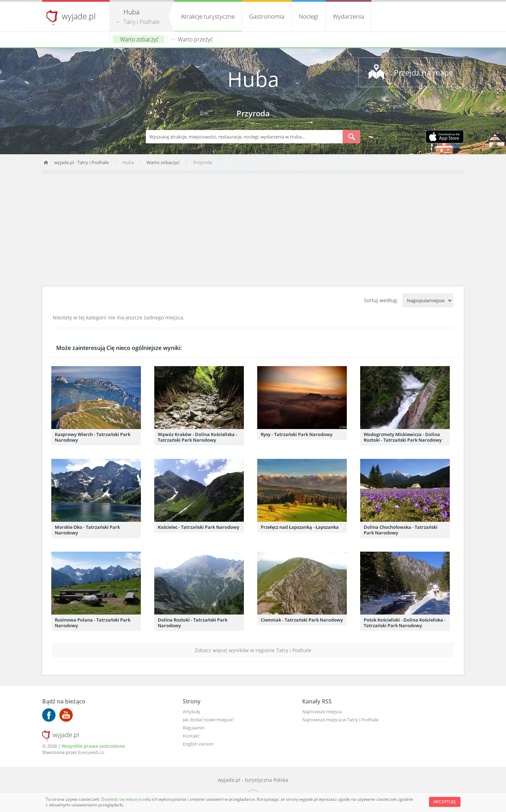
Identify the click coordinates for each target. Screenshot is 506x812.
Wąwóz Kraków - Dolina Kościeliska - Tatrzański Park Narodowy (197, 437)
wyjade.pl (79, 16)
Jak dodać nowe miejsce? (208, 720)
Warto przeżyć (195, 39)
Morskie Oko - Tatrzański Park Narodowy (87, 530)
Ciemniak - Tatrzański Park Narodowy (302, 620)
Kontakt (191, 736)
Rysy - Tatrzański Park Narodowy (297, 434)
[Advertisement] (253, 230)
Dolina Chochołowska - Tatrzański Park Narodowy (401, 530)
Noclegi (309, 16)
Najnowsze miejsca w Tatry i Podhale (340, 720)
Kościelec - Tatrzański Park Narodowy (199, 527)
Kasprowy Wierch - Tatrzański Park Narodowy (93, 437)
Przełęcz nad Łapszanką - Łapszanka (300, 527)
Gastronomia (267, 16)
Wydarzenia (348, 16)
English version (198, 744)
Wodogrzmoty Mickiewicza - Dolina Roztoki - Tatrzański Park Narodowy (403, 437)
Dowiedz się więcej (120, 799)
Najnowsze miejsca (322, 712)
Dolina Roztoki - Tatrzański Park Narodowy (193, 623)
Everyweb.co (91, 752)
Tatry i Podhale (142, 22)
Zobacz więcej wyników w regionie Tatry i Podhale (253, 650)
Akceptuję (445, 802)
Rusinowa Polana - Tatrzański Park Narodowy (93, 623)
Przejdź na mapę (423, 72)
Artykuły (192, 712)
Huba (253, 79)
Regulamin (194, 728)
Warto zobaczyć (140, 39)
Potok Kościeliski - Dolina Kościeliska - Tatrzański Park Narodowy (405, 623)
